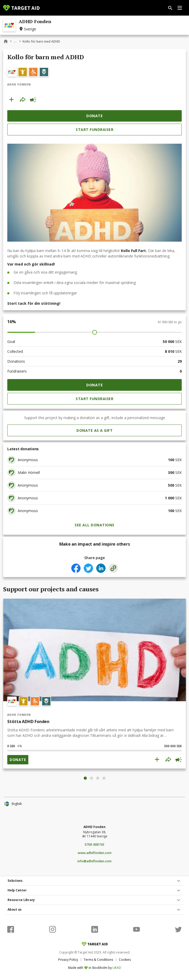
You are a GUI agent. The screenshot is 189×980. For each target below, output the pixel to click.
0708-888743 (94, 845)
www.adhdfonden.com (95, 853)
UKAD (117, 968)
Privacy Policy (68, 960)
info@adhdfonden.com (94, 861)
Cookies (125, 960)
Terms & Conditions (98, 960)
